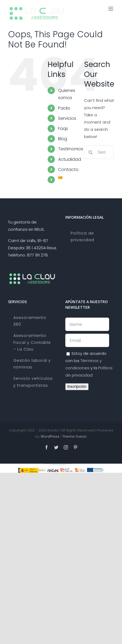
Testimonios (71, 149)
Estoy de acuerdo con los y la (89, 364)
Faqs (63, 129)
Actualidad (70, 159)
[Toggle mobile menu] (111, 9)
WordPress (50, 436)
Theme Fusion (75, 436)
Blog (63, 139)
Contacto (68, 170)
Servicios (67, 118)
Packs (64, 108)
